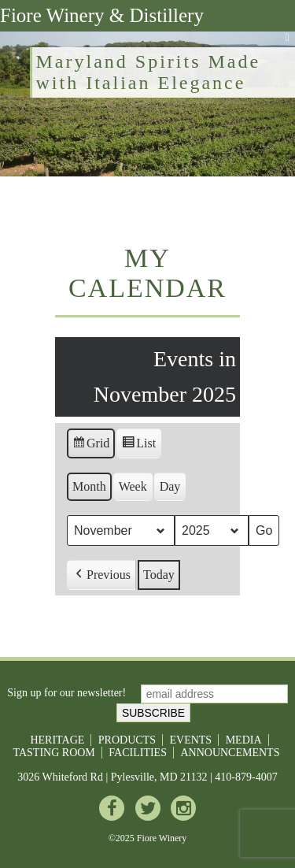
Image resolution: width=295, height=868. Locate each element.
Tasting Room (54, 753)
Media (244, 740)
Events (190, 740)
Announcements (230, 753)
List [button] (138, 445)
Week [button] (133, 486)
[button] (101, 575)
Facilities (138, 753)
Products (127, 740)
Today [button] (159, 575)
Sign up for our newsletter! (66, 694)
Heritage (57, 740)
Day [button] (170, 486)
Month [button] (89, 486)
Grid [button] (90, 445)
